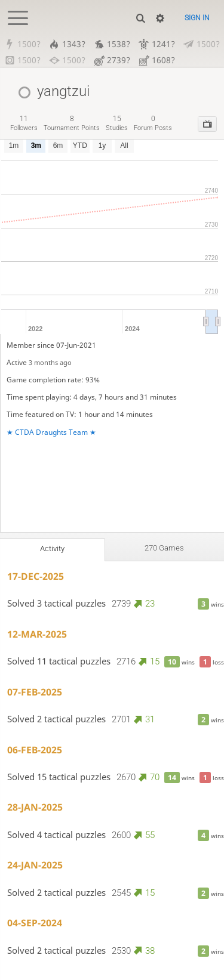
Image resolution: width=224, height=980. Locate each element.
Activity (52, 548)
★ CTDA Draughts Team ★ (51, 432)
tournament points (72, 123)
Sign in (197, 18)
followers (24, 123)
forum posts (153, 123)
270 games (164, 548)
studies (117, 123)
